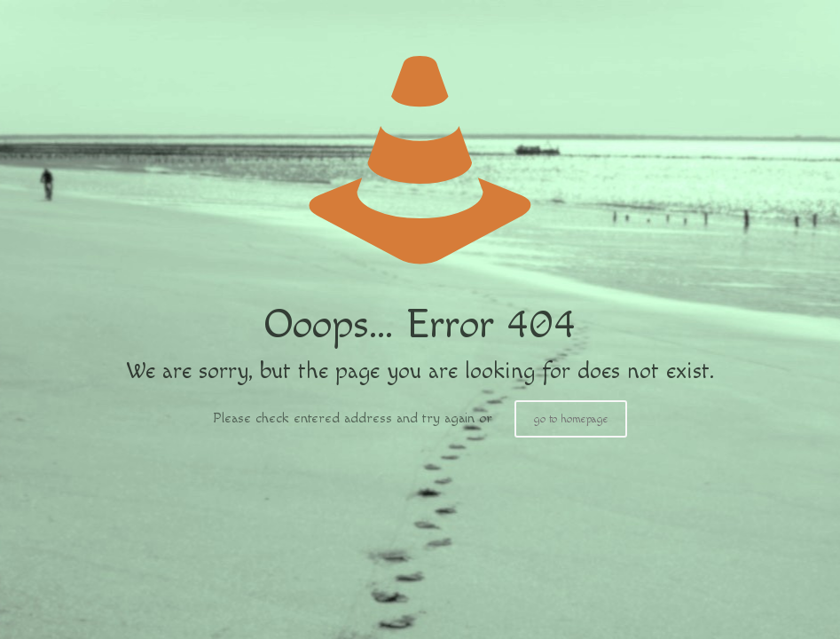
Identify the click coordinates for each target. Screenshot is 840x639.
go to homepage (571, 419)
